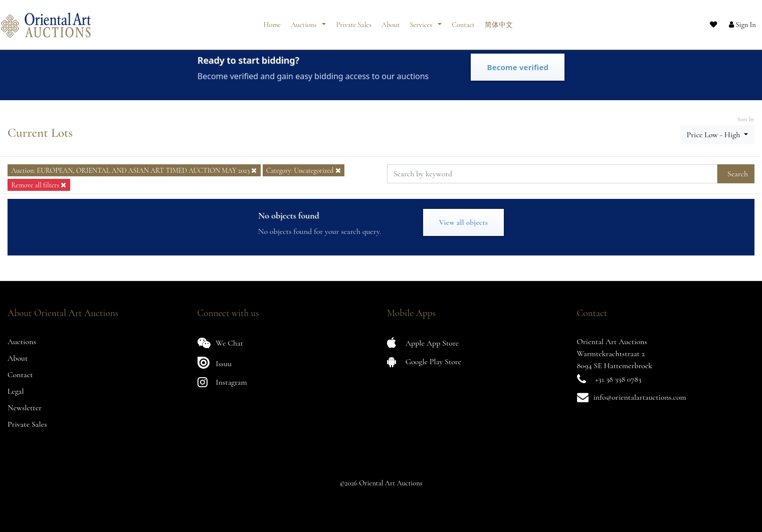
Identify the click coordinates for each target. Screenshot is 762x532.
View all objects (463, 222)
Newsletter (25, 408)
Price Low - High (714, 135)
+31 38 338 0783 (618, 379)
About (391, 21)
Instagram (222, 382)
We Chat (221, 343)
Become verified (518, 67)
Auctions (304, 21)
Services (422, 21)
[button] (734, 22)
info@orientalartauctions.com (640, 397)
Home (272, 21)
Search (738, 174)
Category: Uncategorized (304, 171)
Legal (16, 391)
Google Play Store (424, 361)
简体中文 (499, 21)
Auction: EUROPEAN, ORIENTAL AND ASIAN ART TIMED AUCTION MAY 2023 (134, 171)
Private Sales (354, 21)
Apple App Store (423, 343)
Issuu (215, 362)
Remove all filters (39, 185)
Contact (463, 21)
